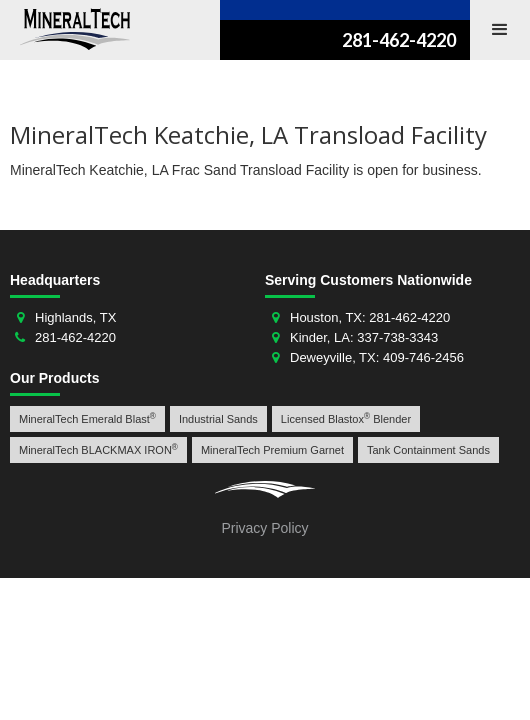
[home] (70, 29)
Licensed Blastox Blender (346, 418)
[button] (500, 30)
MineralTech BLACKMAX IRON (98, 449)
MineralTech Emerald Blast (87, 418)
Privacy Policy (264, 528)
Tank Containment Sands (428, 450)
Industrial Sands (218, 419)
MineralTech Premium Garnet (272, 450)
